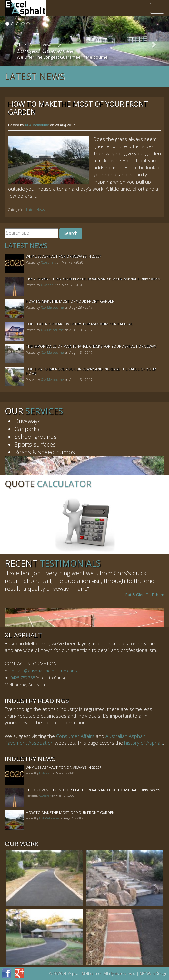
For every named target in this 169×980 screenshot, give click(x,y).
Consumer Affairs (75, 736)
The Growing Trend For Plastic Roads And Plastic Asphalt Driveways (93, 279)
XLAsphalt (48, 262)
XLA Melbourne (37, 125)
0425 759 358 (23, 678)
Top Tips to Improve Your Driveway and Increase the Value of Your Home (91, 371)
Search (71, 233)
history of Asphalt (144, 743)
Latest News (35, 76)
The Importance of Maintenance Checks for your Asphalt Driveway (91, 346)
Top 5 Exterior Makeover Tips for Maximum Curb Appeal (79, 324)
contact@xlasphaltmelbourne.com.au (45, 671)
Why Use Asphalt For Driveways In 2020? (63, 256)
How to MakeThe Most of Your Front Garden (78, 108)
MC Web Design (154, 973)
